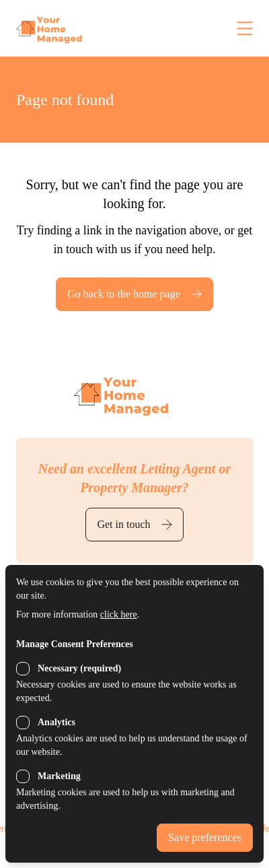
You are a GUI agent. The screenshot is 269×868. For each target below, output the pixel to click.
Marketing (59, 776)
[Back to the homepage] (77, 28)
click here (119, 614)
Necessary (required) (79, 668)
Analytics (56, 722)
